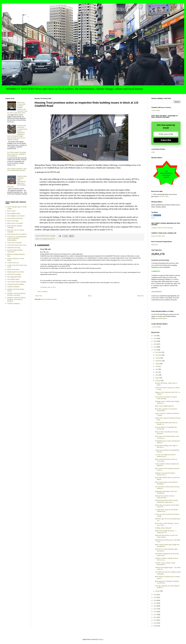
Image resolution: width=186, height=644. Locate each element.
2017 (155, 603)
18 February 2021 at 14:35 (48, 287)
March (157, 378)
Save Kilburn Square (13, 279)
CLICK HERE (156, 110)
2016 (155, 606)
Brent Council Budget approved (164, 406)
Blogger (101, 639)
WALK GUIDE (164, 196)
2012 (155, 617)
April (157, 375)
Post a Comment (42, 292)
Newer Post (39, 296)
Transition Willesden (13, 287)
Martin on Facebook (13, 269)
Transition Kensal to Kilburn (16, 284)
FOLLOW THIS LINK (158, 236)
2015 (155, 609)
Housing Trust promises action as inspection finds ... (165, 497)
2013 (155, 615)
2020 (155, 595)
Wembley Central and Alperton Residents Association (16, 294)
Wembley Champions (14, 304)
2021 (155, 350)
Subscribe (166, 140)
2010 (155, 623)
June (157, 369)
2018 (155, 600)
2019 (155, 597)
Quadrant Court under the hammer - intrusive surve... (165, 474)
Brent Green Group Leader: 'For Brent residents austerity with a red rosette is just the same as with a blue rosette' (17, 108)
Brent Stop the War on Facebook (17, 234)
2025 (155, 338)
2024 (155, 341)
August (158, 364)
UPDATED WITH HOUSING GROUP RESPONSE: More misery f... (166, 501)
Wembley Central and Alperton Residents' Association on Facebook (16, 299)
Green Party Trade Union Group (17, 245)
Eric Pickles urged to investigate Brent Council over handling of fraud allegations (17, 154)
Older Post (140, 296)
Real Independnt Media (14, 277)
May (157, 372)
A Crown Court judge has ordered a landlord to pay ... (165, 455)
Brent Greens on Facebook (15, 223)
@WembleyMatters (162, 318)
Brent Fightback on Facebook (16, 216)
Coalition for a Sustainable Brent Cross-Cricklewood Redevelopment (17, 238)
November (159, 355)
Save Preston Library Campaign (17, 282)
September (159, 361)
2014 (155, 612)
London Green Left (13, 263)
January (158, 591)
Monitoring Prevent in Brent (16, 272)
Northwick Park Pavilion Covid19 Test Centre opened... (166, 536)
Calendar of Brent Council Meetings (162, 228)
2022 (155, 347)
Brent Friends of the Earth (15, 218)
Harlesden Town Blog (14, 248)
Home (90, 296)
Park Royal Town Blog (14, 274)
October (158, 358)
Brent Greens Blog (13, 221)
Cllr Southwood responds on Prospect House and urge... (166, 398)
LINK (153, 152)
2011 (155, 620)
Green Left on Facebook (14, 243)
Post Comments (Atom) (50, 299)
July (157, 366)
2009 (155, 626)
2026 (155, 336)
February (158, 381)
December (159, 352)
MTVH (53, 239)
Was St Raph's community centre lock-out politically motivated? (17, 170)
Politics (153, 218)
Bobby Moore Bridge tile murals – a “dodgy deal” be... (166, 532)
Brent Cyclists (11, 211)
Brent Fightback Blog (14, 213)
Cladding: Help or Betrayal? (163, 528)
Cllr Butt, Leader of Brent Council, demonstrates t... (165, 564)
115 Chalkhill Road (45, 239)
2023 (155, 344)
